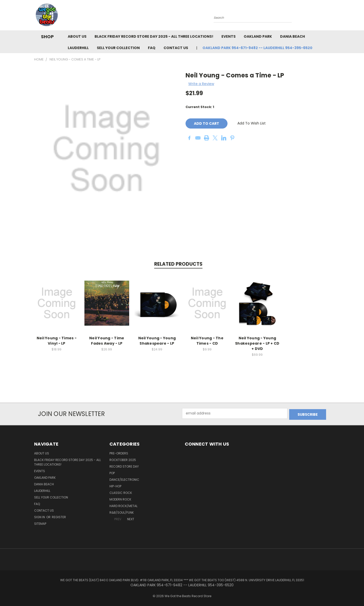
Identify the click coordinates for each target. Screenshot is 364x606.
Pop (112, 472)
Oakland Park (258, 36)
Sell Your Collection (118, 48)
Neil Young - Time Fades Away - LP (107, 341)
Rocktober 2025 (123, 459)
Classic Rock (121, 492)
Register (59, 516)
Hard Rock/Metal (123, 505)
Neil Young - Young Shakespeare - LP (157, 341)
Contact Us (176, 48)
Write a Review (201, 84)
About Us (77, 36)
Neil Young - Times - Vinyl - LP (57, 341)
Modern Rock (120, 498)
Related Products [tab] (178, 264)
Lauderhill (78, 48)
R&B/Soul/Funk (122, 511)
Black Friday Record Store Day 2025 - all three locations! (154, 36)
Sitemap (40, 523)
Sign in (40, 516)
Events (229, 36)
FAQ (152, 48)
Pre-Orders (119, 452)
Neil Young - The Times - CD (207, 341)
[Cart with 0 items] (329, 16)
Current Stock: (200, 107)
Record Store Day (124, 465)
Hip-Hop (115, 485)
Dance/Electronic (124, 479)
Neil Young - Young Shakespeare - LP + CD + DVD (257, 343)
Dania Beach (292, 36)
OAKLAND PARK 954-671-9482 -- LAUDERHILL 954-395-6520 (257, 48)
